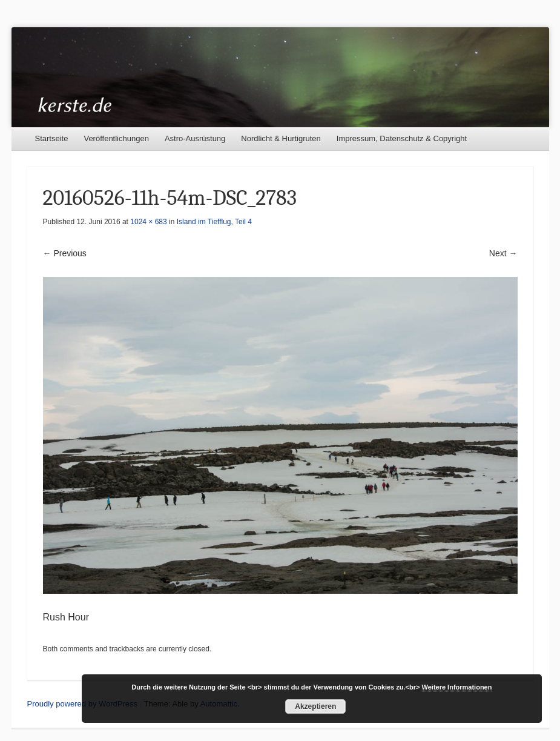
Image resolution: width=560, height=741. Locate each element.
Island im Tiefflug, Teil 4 (214, 222)
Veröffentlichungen (116, 138)
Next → (503, 253)
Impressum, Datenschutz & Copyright (402, 138)
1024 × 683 (148, 222)
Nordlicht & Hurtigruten (281, 138)
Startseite (52, 138)
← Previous (65, 253)
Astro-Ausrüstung (195, 138)
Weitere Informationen (457, 687)
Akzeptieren (315, 706)
